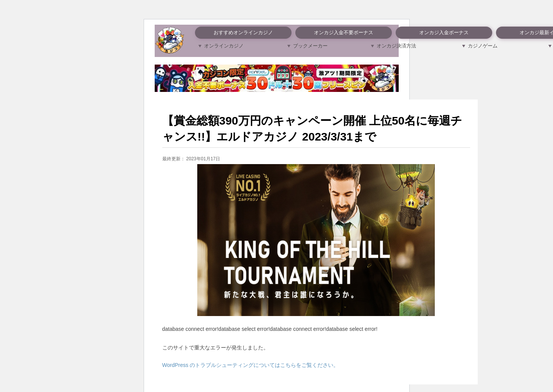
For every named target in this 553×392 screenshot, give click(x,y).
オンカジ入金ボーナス (444, 32)
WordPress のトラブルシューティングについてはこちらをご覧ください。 (251, 365)
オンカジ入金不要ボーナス (344, 32)
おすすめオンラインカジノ (243, 32)
